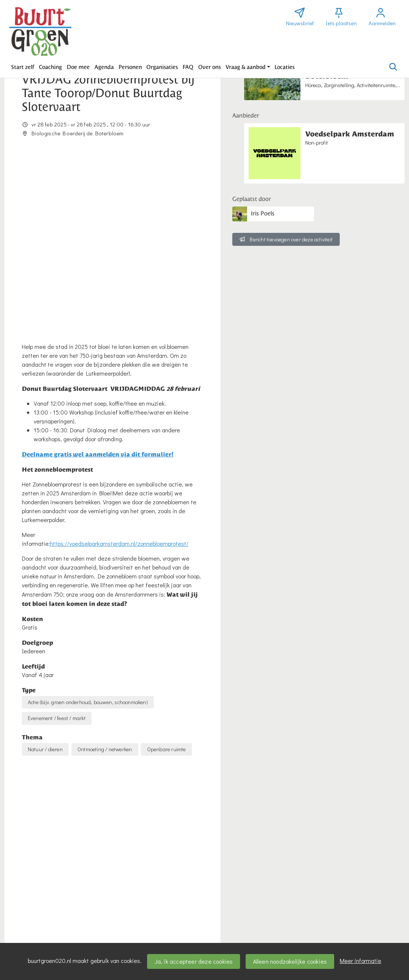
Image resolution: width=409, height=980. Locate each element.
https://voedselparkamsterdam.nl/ (71, 767)
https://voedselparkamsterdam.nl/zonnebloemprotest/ (119, 371)
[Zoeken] (393, 67)
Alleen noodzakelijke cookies (290, 961)
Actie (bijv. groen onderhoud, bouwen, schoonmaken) (88, 529)
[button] (23, 67)
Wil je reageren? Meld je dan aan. (65, 873)
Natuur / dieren (45, 576)
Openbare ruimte (167, 576)
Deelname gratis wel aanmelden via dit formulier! (98, 281)
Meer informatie (360, 961)
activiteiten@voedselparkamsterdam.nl (75, 776)
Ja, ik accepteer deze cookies (194, 961)
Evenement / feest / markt (57, 545)
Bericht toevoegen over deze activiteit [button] (286, 239)
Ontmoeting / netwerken (105, 576)
